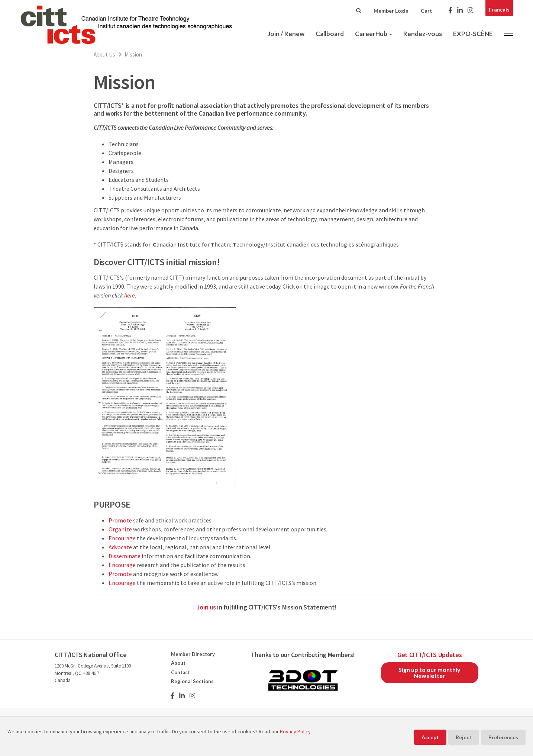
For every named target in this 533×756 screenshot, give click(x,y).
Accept (430, 737)
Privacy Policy (295, 731)
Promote (120, 520)
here (130, 295)
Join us (206, 607)
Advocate (120, 547)
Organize (120, 529)
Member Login (391, 11)
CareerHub (374, 34)
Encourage (122, 538)
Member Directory (193, 654)
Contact (180, 672)
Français (499, 9)
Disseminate (125, 556)
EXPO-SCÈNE (473, 34)
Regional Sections (192, 681)
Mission (133, 54)
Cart (427, 11)
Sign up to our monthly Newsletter (429, 673)
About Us (104, 54)
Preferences (503, 737)
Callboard (330, 34)
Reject (464, 737)
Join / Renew (286, 34)
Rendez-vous (423, 34)
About (178, 663)
